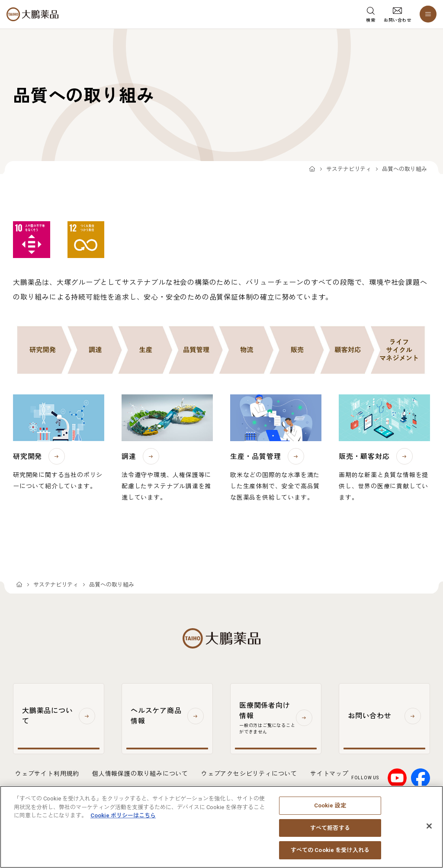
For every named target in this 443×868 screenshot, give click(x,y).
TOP (312, 169)
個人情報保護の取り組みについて (140, 774)
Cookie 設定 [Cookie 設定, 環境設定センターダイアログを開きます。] (330, 811)
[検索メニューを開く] (371, 14)
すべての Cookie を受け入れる (330, 855)
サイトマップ (329, 774)
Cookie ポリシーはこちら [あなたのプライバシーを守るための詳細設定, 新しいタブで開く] (123, 821)
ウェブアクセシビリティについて (249, 774)
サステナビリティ (349, 169)
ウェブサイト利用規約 (47, 774)
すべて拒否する (330, 833)
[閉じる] (429, 831)
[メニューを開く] (428, 14)
